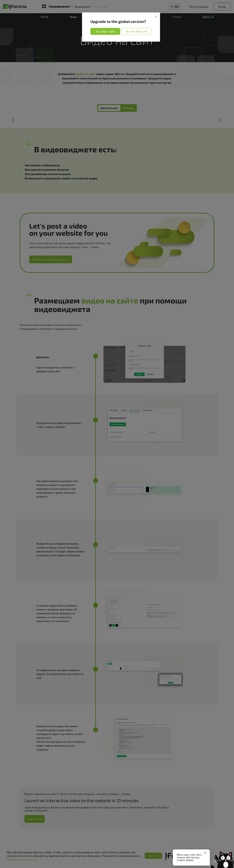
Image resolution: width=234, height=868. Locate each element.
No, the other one (137, 31)
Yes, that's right (105, 31)
